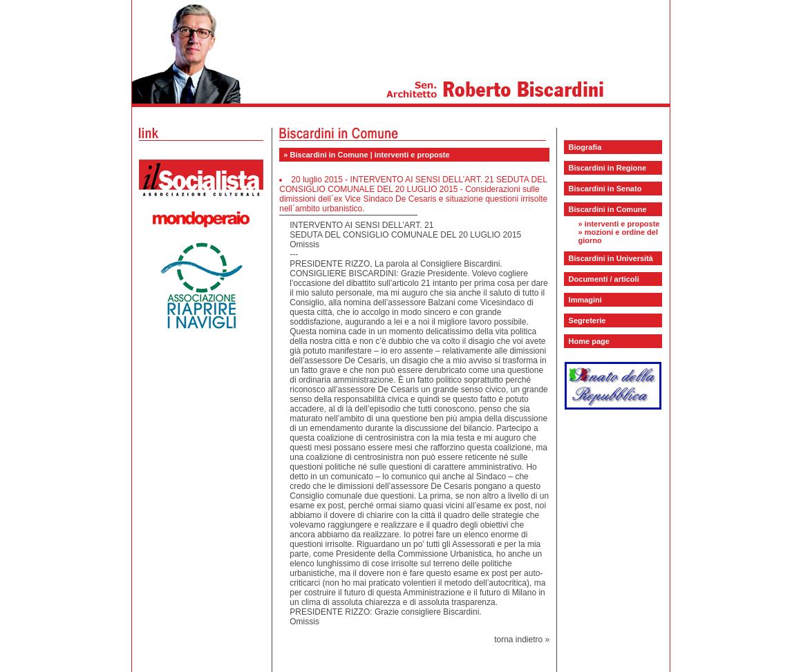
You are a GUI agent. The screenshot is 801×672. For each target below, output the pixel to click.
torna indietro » (522, 640)
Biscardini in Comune (608, 209)
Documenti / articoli (604, 279)
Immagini (585, 300)
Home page (589, 341)
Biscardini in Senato (605, 189)
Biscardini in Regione (607, 168)
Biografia (585, 147)
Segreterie (587, 320)
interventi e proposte (622, 224)
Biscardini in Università (611, 258)
